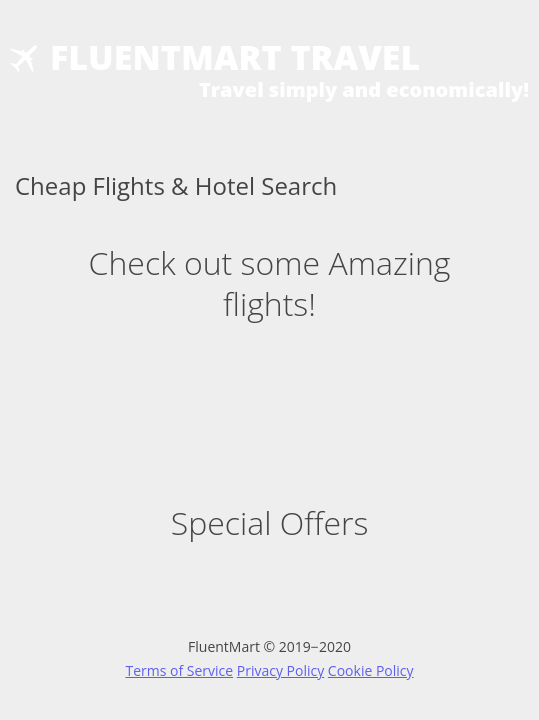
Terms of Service (179, 670)
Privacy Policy (280, 670)
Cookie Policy (371, 670)
